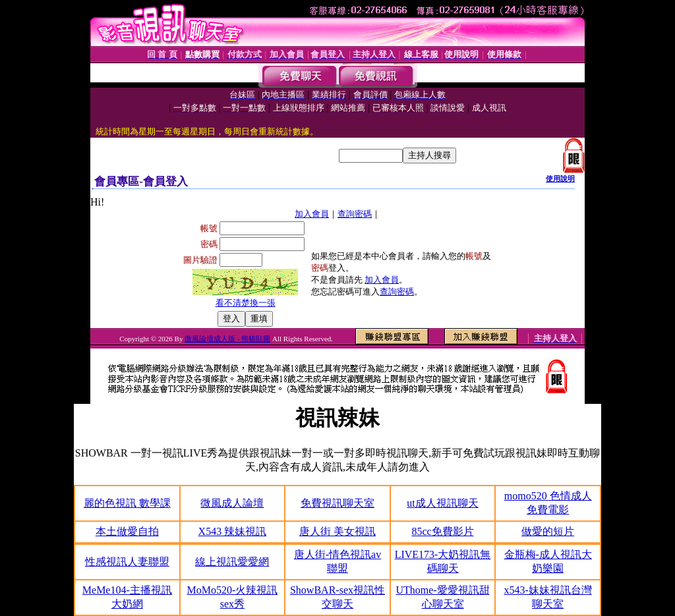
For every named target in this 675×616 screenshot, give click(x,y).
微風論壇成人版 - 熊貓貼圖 (227, 339)
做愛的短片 (548, 531)
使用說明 (560, 179)
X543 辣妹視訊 (233, 531)
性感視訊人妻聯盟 (127, 562)
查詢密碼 (355, 214)
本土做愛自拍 (127, 531)
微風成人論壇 (232, 503)
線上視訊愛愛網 (232, 562)
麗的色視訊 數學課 (127, 503)
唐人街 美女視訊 (337, 531)
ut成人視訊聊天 (442, 503)
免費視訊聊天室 (337, 503)
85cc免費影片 (442, 531)
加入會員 (312, 214)
